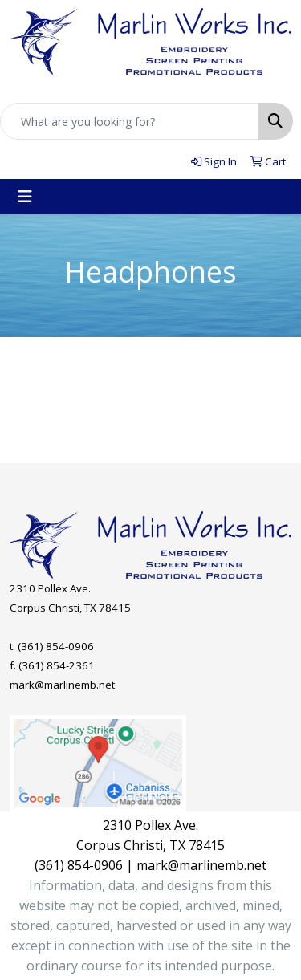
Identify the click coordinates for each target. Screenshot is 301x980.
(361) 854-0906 (56, 646)
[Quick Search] (130, 121)
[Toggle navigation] (25, 197)
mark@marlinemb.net (62, 685)
